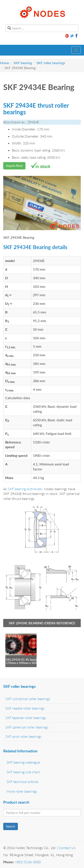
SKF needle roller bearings (25, 708)
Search (11, 826)
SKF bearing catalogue (23, 762)
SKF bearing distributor (25, 489)
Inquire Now (14, 166)
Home (5, 63)
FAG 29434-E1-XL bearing (23, 660)
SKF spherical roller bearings (27, 727)
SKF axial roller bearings (23, 736)
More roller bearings (22, 791)
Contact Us (67, 848)
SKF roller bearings (51, 63)
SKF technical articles (23, 782)
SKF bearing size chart (23, 772)
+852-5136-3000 (28, 862)
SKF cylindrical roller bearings (28, 699)
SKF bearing (23, 63)
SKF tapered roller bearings (26, 718)
